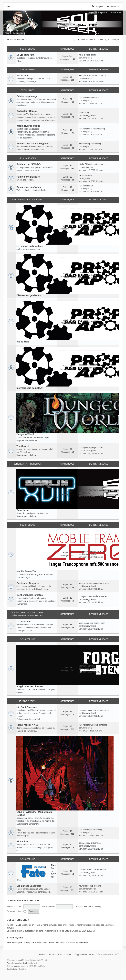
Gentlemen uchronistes (30, 595)
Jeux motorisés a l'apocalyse (28, 200)
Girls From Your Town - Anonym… (94, 490)
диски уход (84, 272)
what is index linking (88, 55)
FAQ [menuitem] (7, 33)
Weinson (86, 79)
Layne (85, 178)
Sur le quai (22, 76)
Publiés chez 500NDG (28, 164)
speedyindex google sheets (91, 448)
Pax (19, 830)
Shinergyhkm (88, 115)
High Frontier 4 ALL (27, 725)
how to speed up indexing (90, 886)
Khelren (32, 455)
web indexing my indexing (90, 144)
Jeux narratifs (27, 158)
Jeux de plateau (28, 701)
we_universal (16, 966)
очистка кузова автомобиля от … (94, 710)
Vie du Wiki (23, 342)
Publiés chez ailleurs (28, 177)
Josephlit (86, 58)
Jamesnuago (88, 368)
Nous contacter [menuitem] (64, 954)
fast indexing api (86, 186)
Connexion (14, 900)
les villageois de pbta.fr (29, 388)
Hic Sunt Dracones (27, 707)
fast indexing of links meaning (92, 129)
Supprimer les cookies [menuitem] (84, 954)
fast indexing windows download (93, 725)
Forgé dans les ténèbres (30, 686)
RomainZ (86, 493)
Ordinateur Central (27, 111)
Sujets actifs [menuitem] (116, 12)
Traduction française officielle (17, 963)
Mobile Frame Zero (27, 571)
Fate (53, 865)
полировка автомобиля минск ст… (95, 596)
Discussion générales (29, 187)
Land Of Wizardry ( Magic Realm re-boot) (34, 813)
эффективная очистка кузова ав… (95, 414)
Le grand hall (24, 622)
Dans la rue (23, 510)
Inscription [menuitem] (98, 6)
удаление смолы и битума (91, 777)
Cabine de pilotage (27, 96)
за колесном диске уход (90, 843)
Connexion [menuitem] (113, 6)
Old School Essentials (29, 886)
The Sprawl (23, 446)
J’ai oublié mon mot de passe (87, 907)
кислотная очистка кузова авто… (94, 583)
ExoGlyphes (27, 90)
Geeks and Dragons (27, 583)
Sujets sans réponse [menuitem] (98, 12)
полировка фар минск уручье (92, 551)
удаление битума (87, 666)
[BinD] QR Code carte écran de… (94, 164)
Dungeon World (25, 434)
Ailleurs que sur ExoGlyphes (32, 144)
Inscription (31, 900)
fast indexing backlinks (89, 98)
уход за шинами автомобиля (92, 623)
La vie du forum (25, 55)
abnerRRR (84, 943)
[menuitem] (78, 40)
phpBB (20, 960)
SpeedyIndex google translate (92, 224)
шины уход (84, 113)
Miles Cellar (34, 963)
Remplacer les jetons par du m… (93, 76)
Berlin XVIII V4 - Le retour (28, 464)
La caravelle (27, 70)
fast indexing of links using (90, 830)
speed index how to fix (89, 365)
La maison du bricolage (30, 246)
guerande (86, 167)
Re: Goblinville (85, 175)
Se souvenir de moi (16, 911)
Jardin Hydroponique (28, 126)
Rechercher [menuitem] (18, 33)
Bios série (22, 842)
